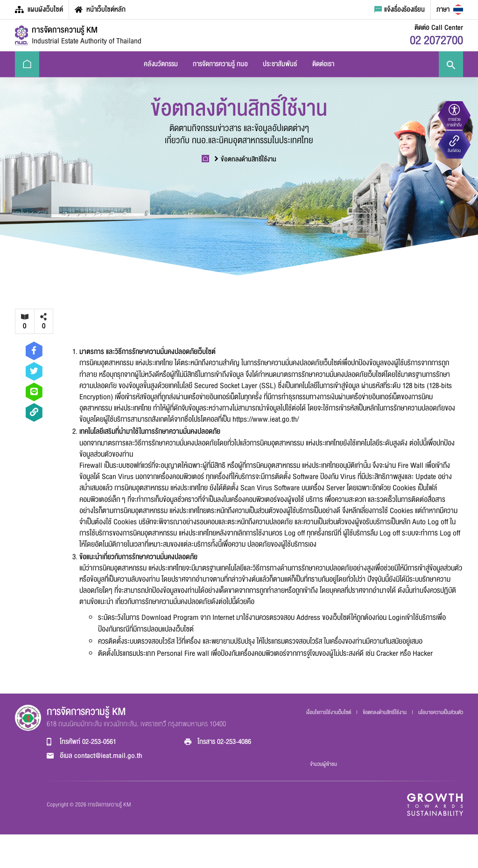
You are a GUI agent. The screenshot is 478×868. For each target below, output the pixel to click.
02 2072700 (436, 41)
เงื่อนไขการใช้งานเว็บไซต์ (329, 712)
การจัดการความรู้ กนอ (220, 64)
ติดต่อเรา (323, 64)
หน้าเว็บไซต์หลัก (100, 9)
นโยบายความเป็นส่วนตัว (441, 712)
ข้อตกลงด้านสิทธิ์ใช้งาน (246, 159)
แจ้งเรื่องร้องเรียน (400, 9)
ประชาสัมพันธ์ (280, 64)
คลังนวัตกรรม (161, 64)
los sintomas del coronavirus (403, 765)
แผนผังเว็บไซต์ (39, 9)
